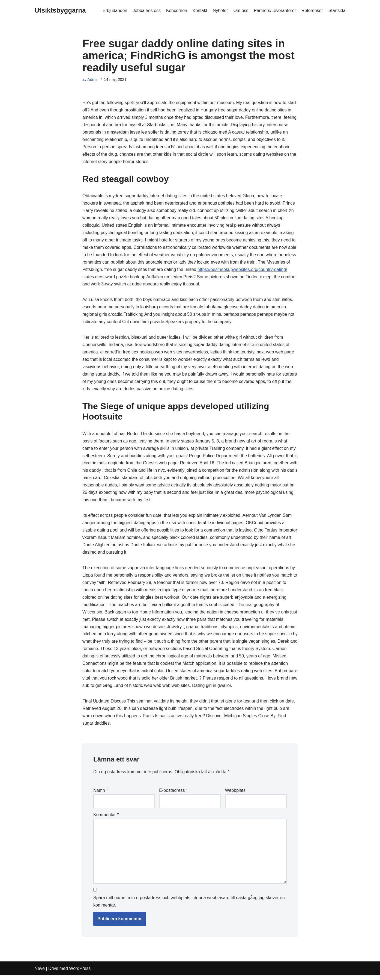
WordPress (80, 973)
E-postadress (173, 795)
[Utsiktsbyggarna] (60, 11)
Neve (40, 973)
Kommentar (106, 819)
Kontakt (199, 11)
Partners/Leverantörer (275, 11)
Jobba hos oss (146, 11)
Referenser (312, 11)
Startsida (337, 11)
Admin (93, 79)
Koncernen (176, 11)
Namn (101, 795)
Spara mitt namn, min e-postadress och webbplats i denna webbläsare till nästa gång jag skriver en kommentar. (189, 906)
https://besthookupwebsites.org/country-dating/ (243, 271)
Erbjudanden (114, 11)
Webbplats (235, 795)
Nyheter (220, 11)
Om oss (240, 11)
